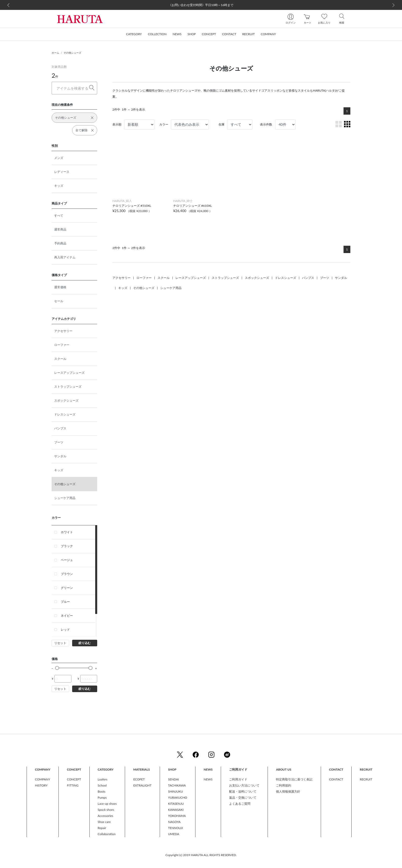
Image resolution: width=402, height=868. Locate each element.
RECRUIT (366, 779)
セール (59, 301)
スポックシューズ (66, 400)
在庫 (222, 124)
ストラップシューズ (68, 387)
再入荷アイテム (65, 257)
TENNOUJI (176, 828)
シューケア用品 (65, 498)
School (102, 785)
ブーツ (59, 442)
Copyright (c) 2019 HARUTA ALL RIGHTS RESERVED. (201, 855)
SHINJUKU (176, 791)
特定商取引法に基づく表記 (294, 779)
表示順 (117, 124)
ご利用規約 (284, 785)
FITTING (73, 785)
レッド (65, 629)
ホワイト (67, 532)
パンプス (60, 428)
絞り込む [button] (85, 643)
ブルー (65, 602)
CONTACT (336, 779)
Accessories (106, 816)
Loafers (103, 779)
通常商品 (60, 229)
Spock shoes (106, 810)
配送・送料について (243, 791)
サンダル (60, 456)
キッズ (59, 186)
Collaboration (107, 834)
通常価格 (60, 287)
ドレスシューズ (65, 414)
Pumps (102, 798)
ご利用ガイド (238, 779)
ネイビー (67, 616)
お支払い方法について (244, 785)
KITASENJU (176, 804)
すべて (59, 215)
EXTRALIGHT (142, 785)
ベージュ (67, 560)
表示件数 (266, 124)
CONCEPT (74, 779)
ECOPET (139, 779)
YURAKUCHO (178, 798)
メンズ (59, 158)
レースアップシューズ (69, 373)
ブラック (67, 546)
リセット (60, 643)
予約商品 (60, 243)
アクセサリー (63, 331)
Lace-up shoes (107, 804)
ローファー (62, 345)
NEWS (208, 779)
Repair (102, 828)
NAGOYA (174, 822)
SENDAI (174, 779)
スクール (60, 359)
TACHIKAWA (177, 785)
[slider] (57, 668)
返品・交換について (243, 798)
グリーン (67, 588)
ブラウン (67, 574)
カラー (164, 124)
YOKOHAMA (177, 816)
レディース (62, 172)
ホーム (55, 53)
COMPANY (43, 779)
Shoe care (104, 822)
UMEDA (174, 834)
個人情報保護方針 (288, 791)
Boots (102, 791)
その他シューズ (72, 53)
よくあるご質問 (240, 804)
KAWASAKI (176, 810)
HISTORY (41, 785)
